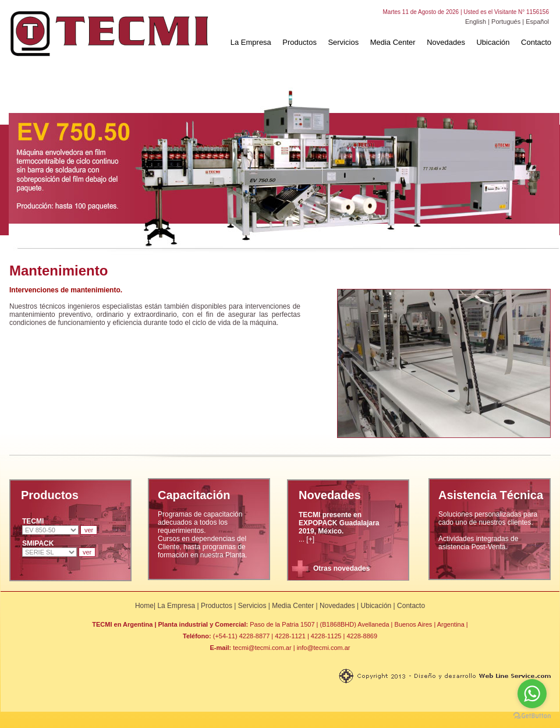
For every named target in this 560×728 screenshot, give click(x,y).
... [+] (339, 527)
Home (144, 606)
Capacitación (194, 495)
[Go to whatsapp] (532, 694)
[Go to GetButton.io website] (532, 716)
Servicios (343, 42)
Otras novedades (341, 568)
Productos (300, 42)
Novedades (446, 42)
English (476, 22)
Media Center (393, 42)
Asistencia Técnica (491, 495)
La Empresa (251, 42)
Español (537, 22)
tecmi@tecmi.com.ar (262, 648)
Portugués (506, 22)
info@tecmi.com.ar (324, 648)
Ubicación (493, 42)
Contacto (536, 42)
